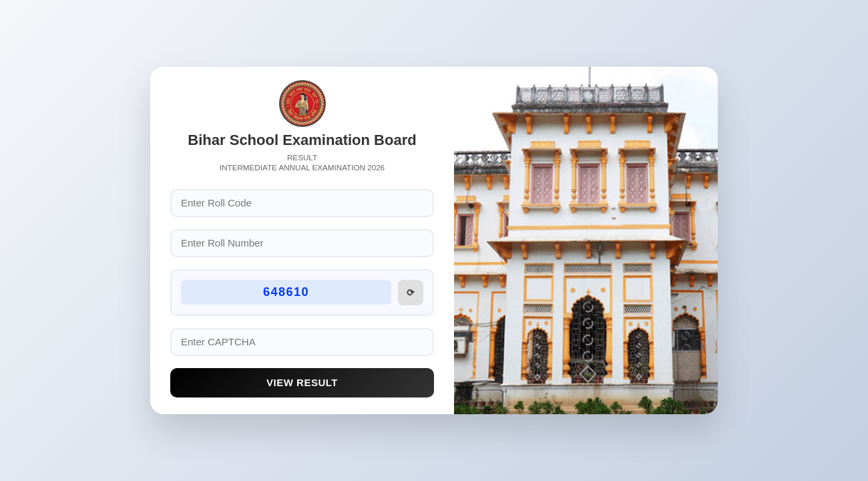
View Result (302, 382)
